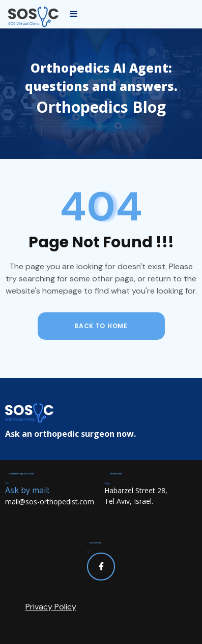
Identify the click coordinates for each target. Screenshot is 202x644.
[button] (74, 14)
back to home (101, 326)
